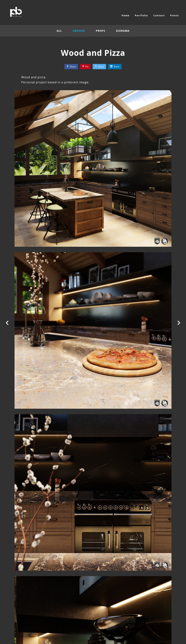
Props (101, 31)
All (59, 31)
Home (125, 15)
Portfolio (141, 15)
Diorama (123, 31)
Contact (159, 15)
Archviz (79, 31)
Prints (174, 15)
